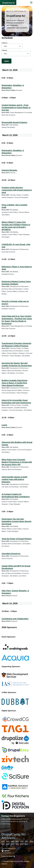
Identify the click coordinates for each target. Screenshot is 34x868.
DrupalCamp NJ (9, 3)
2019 (26, 841)
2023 (12, 841)
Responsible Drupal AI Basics (14, 122)
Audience (4, 43)
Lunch (4, 425)
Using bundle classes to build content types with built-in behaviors (14, 479)
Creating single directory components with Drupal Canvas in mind (17, 190)
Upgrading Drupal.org (11, 554)
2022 (17, 841)
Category (4, 50)
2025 (3, 841)
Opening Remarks (9, 170)
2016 (8, 844)
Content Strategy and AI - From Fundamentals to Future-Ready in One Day (16, 108)
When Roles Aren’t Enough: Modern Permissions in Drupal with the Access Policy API (17, 462)
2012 (26, 844)
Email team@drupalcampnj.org (12, 819)
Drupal (11, 856)
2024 (8, 841)
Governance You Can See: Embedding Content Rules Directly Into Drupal (17, 521)
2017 (3, 844)
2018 (31, 841)
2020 (22, 841)
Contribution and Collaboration (15, 619)
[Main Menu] (31, 2)
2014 (17, 844)
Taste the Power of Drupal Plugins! (17, 539)
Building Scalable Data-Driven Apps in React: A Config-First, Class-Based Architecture (15, 383)
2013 (22, 844)
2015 (12, 844)
